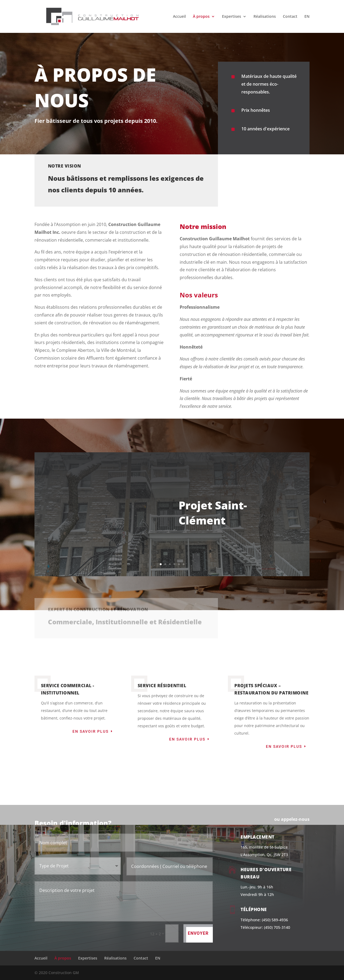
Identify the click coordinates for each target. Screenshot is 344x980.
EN (307, 17)
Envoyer (198, 933)
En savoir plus (91, 731)
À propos (201, 17)
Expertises (232, 17)
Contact (290, 17)
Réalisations (265, 17)
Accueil (179, 17)
